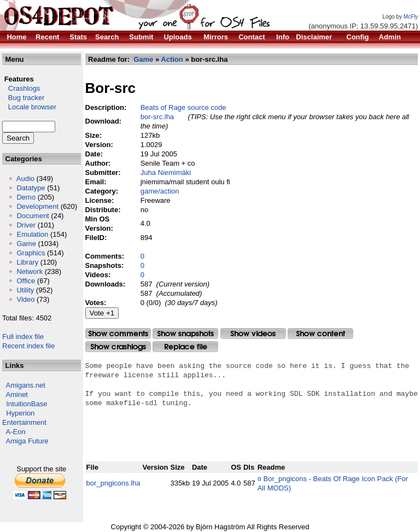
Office (26, 281)
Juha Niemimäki (166, 173)
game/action (160, 191)
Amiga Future (27, 441)
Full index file (23, 337)
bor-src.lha (157, 117)
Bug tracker (23, 98)
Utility (25, 290)
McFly (411, 17)
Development (37, 206)
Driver (26, 225)
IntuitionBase (27, 404)
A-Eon (16, 432)
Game (26, 244)
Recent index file (28, 346)
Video (25, 299)
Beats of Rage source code (183, 107)
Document (33, 216)
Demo (26, 197)
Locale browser (29, 107)
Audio (25, 179)
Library (27, 262)
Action (172, 59)
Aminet (17, 394)
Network (30, 271)
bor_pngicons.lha (113, 483)
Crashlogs (21, 88)
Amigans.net (26, 385)
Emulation (32, 234)
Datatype (31, 188)
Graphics (31, 253)
